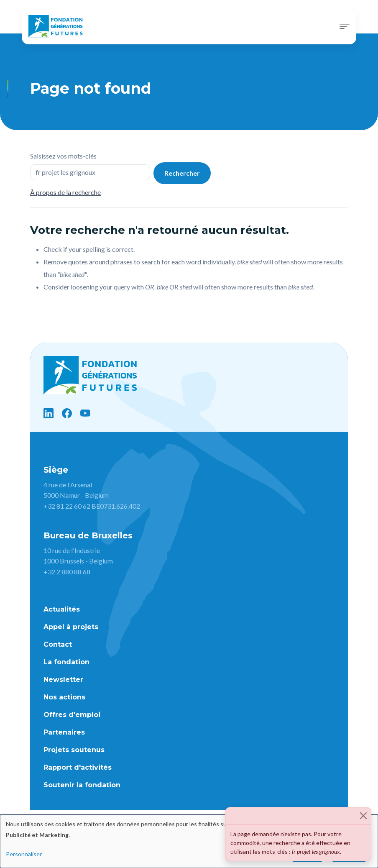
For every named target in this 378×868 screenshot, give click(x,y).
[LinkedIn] (49, 413)
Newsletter (63, 680)
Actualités (62, 609)
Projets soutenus (74, 750)
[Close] (363, 816)
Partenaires (64, 732)
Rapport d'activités (78, 767)
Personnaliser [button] (24, 854)
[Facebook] (67, 413)
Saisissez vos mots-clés (63, 156)
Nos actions (64, 697)
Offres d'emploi (72, 715)
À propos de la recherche (65, 192)
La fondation (66, 662)
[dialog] (189, 841)
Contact (58, 644)
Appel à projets (71, 627)
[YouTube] (85, 413)
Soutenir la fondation (82, 785)
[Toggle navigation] (345, 26)
